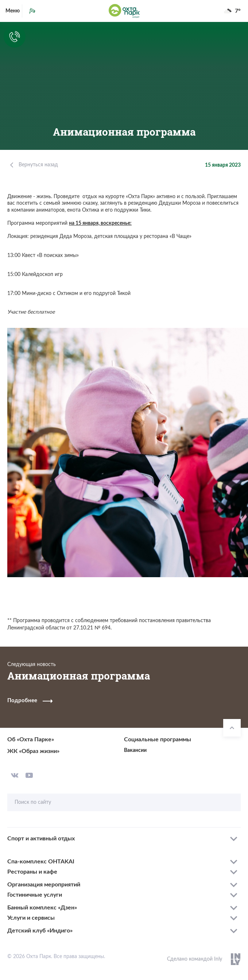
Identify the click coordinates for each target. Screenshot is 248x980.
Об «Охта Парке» (31, 739)
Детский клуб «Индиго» (40, 931)
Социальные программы (158, 739)
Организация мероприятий (44, 885)
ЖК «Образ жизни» (33, 751)
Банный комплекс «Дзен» (42, 908)
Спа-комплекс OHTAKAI (41, 862)
